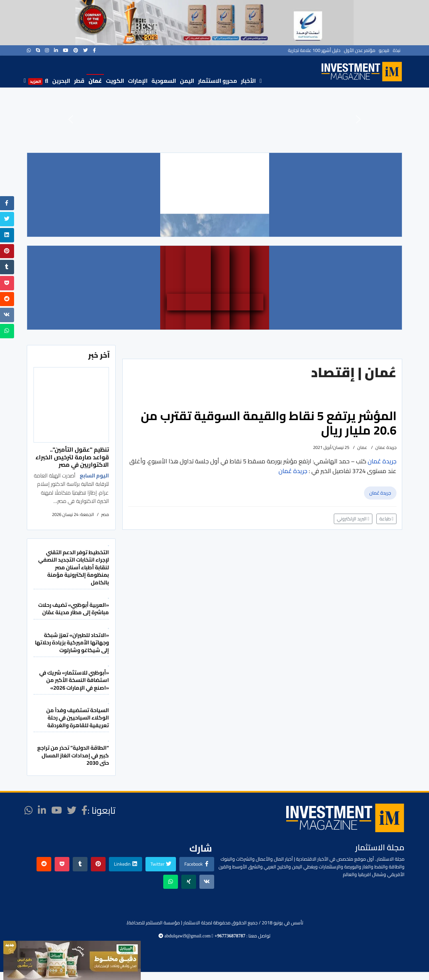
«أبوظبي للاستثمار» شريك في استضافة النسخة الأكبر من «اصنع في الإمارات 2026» (74, 680)
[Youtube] (66, 50)
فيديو (384, 50)
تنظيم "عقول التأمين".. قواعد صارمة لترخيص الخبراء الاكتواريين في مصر (72, 457)
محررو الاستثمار (218, 81)
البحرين (61, 81)
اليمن (187, 81)
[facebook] (94, 50)
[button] (71, 119)
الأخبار (248, 81)
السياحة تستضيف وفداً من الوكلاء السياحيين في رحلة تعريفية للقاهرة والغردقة (78, 718)
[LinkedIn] (56, 50)
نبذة (397, 50)
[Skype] (38, 50)
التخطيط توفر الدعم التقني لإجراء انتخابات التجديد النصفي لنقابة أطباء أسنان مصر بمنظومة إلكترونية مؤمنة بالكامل (74, 567)
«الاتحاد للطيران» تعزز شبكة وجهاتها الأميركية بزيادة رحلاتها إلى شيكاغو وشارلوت (72, 643)
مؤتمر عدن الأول (360, 50)
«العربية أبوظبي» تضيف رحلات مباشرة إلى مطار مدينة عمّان (74, 609)
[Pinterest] (76, 50)
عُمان (95, 81)
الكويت (115, 81)
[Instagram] (47, 50)
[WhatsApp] (29, 50)
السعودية (164, 81)
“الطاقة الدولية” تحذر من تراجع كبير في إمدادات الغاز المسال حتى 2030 (73, 755)
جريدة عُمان (380, 493)
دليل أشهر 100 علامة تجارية (314, 50)
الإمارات (138, 81)
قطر (79, 81)
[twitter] (85, 50)
